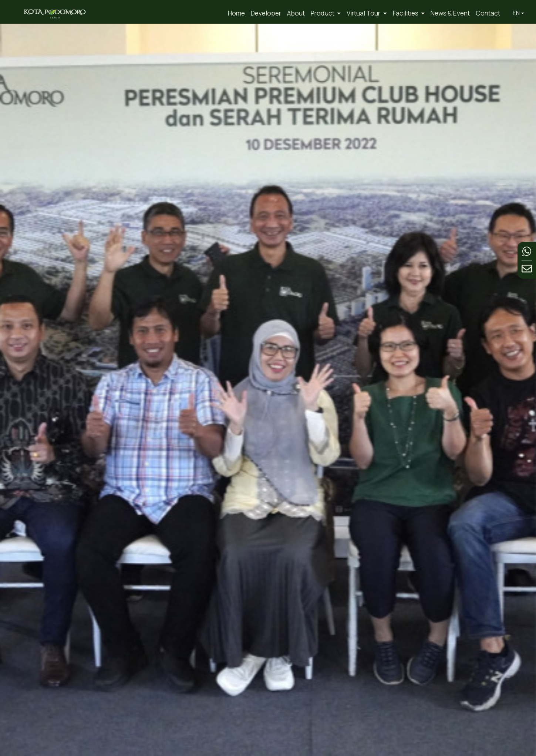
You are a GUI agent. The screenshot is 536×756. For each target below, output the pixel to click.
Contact (488, 13)
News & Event (450, 13)
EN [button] (516, 13)
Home (236, 13)
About (296, 13)
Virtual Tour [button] (364, 13)
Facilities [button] (406, 13)
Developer (266, 13)
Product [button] (323, 13)
